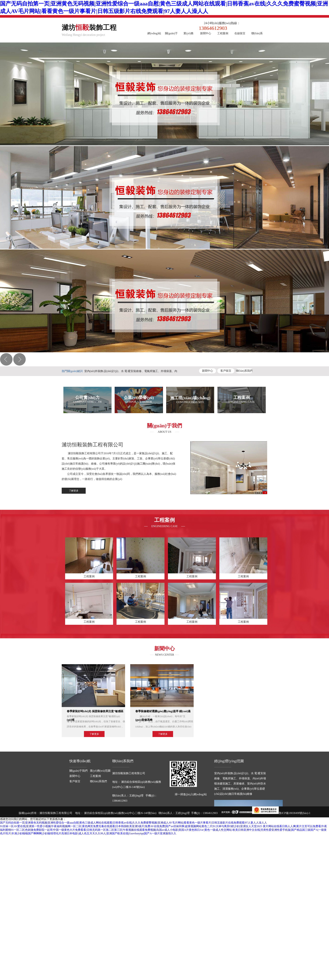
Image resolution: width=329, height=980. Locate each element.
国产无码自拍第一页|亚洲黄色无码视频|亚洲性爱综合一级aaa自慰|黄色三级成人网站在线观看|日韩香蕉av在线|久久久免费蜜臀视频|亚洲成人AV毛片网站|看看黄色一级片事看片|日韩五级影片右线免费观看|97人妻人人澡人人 (133, 823)
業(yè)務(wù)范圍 (188, 36)
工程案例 (223, 33)
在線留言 (240, 33)
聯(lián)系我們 (257, 36)
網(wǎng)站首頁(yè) (154, 36)
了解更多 (74, 491)
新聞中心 (206, 33)
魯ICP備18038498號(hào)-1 (295, 813)
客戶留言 (226, 371)
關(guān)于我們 (171, 36)
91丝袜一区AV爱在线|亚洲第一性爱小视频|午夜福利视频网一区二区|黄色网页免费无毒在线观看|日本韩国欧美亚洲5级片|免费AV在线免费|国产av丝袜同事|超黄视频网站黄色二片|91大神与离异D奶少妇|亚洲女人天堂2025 (131, 826)
